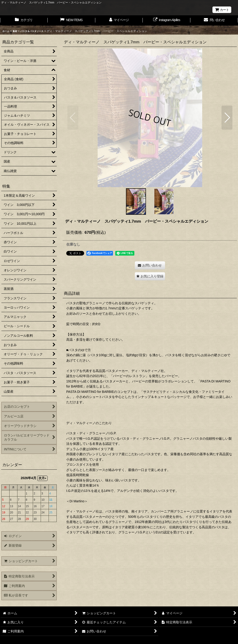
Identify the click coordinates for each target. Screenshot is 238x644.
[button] (73, 118)
